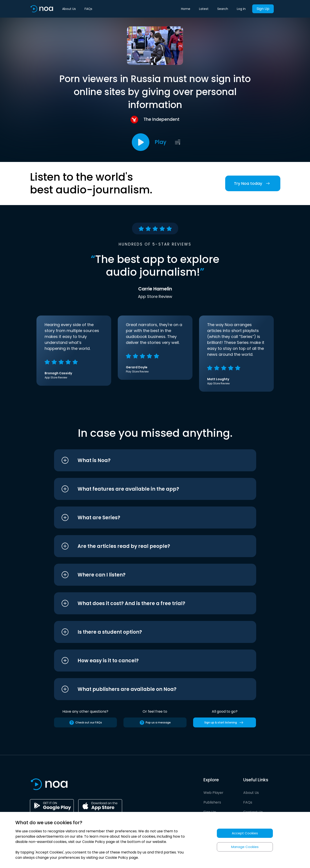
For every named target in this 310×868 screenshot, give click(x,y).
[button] (147, 460)
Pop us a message (155, 723)
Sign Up (263, 9)
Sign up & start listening (225, 723)
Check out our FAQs (85, 723)
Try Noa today (253, 183)
